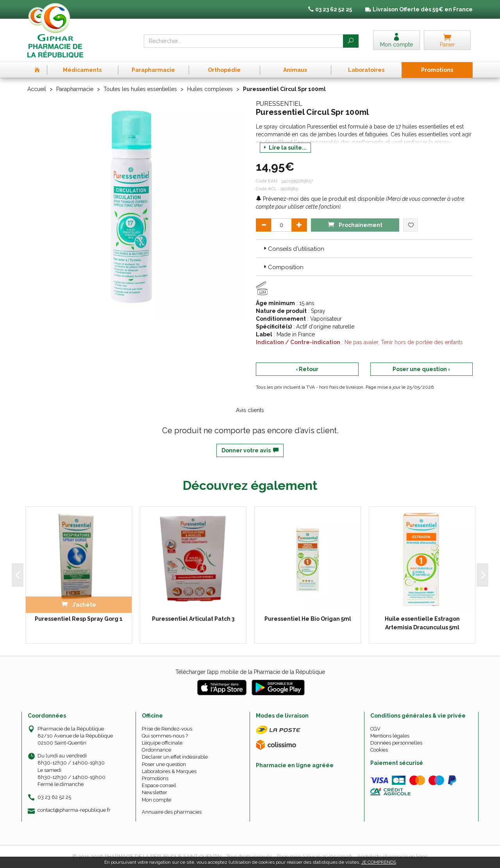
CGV (375, 729)
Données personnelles (396, 743)
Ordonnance (156, 750)
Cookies (379, 750)
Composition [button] (283, 267)
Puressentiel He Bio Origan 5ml (308, 619)
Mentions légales (390, 736)
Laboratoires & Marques (169, 771)
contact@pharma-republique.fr (74, 810)
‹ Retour (307, 369)
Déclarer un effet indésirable (175, 757)
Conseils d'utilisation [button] (293, 249)
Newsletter (154, 792)
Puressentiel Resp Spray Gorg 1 (79, 619)
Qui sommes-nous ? (165, 736)
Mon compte (156, 800)
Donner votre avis (250, 450)
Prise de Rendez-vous (167, 729)
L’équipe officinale (162, 743)
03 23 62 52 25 (54, 797)
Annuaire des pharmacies (172, 812)
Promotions (155, 778)
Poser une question (164, 764)
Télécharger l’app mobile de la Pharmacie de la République (250, 672)
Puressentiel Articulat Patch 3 (193, 619)
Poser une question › (421, 369)
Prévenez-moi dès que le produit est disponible (320, 199)
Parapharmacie (75, 89)
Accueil (37, 89)
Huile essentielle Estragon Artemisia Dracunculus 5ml (422, 623)
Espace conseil (159, 785)
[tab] (364, 248)
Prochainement (355, 224)
